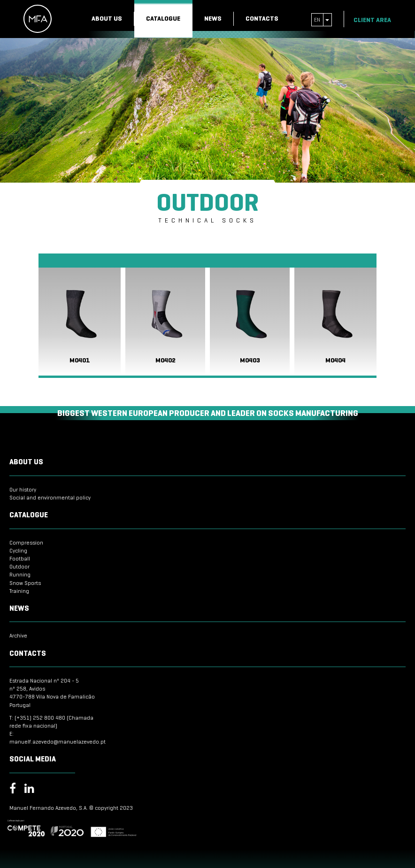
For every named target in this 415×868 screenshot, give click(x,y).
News (213, 19)
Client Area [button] (376, 20)
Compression (26, 542)
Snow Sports (25, 583)
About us (107, 19)
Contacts (262, 19)
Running (20, 574)
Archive (18, 635)
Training (19, 591)
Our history (23, 489)
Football (20, 558)
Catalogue (163, 19)
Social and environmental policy (50, 497)
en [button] (322, 19)
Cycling (18, 550)
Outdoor (19, 566)
